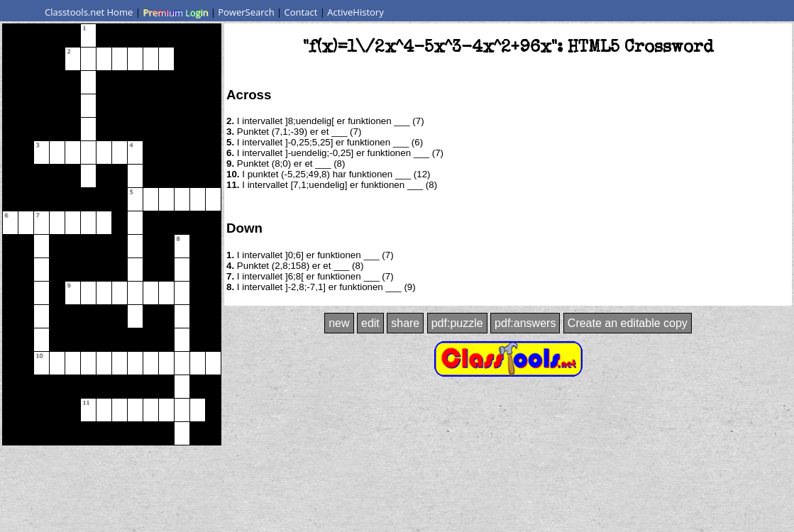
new (339, 323)
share (405, 323)
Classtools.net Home (89, 12)
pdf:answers (525, 323)
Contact (301, 12)
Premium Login (175, 12)
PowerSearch (246, 12)
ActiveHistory (355, 12)
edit (370, 323)
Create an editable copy (628, 323)
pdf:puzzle (457, 323)
